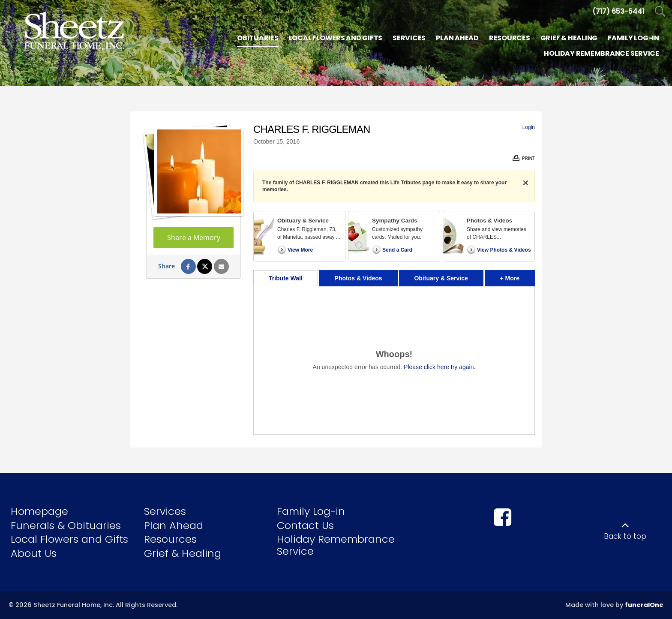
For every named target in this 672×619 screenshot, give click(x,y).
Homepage (39, 511)
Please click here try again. (439, 367)
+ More (517, 276)
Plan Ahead (174, 525)
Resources (170, 539)
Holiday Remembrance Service (336, 545)
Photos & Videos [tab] (358, 278)
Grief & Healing (183, 553)
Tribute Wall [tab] (286, 278)
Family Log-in (311, 511)
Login (529, 127)
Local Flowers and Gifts (69, 539)
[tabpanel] (394, 360)
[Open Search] (660, 12)
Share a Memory (194, 237)
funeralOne (644, 605)
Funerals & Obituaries (66, 525)
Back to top (625, 536)
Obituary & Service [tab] (441, 278)
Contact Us (305, 525)
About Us (34, 553)
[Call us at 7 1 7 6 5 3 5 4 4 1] (618, 11)
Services (165, 511)
